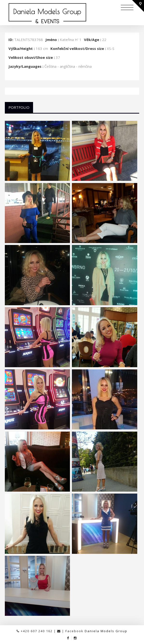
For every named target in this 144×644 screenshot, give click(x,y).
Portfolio (19, 107)
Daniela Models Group (106, 631)
